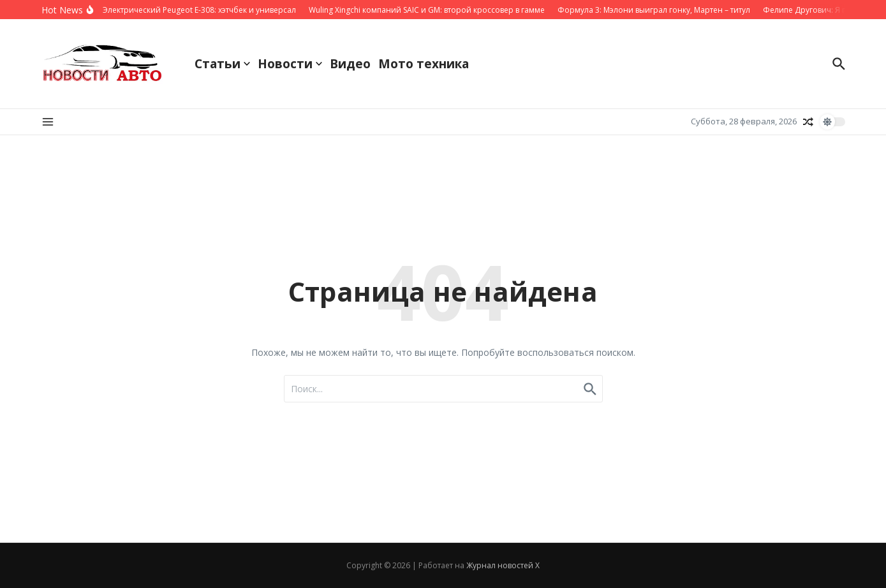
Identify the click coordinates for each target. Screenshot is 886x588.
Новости (290, 64)
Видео (350, 64)
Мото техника (424, 64)
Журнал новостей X (503, 565)
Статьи (222, 64)
